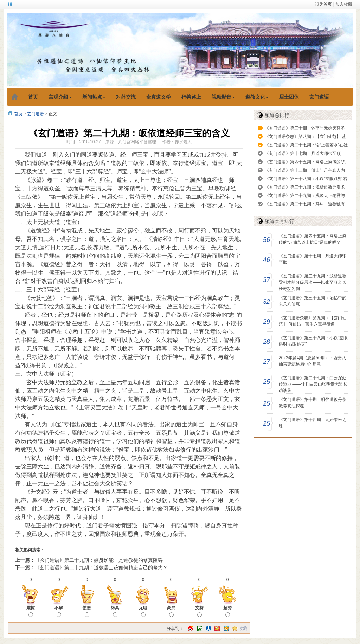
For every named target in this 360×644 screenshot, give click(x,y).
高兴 (171, 611)
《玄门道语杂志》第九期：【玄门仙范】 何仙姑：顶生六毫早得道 (313, 321)
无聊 (143, 611)
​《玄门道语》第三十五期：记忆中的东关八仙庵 (313, 301)
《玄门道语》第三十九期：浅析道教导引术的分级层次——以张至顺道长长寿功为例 (313, 282)
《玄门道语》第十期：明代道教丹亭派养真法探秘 (313, 403)
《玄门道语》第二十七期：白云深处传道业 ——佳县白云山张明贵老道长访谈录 (313, 384)
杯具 (115, 611)
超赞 (227, 611)
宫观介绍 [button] (60, 97)
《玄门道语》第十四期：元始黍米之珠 (313, 423)
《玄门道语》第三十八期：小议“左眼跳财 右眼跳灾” (313, 341)
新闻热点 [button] (94, 97)
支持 (199, 611)
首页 (18, 114)
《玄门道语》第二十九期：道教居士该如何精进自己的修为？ (101, 567)
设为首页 (323, 4)
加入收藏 (344, 4)
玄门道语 (36, 114)
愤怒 (87, 611)
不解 (59, 611)
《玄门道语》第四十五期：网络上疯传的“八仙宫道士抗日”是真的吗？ (313, 239)
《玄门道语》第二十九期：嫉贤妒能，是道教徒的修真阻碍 (99, 560)
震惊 (31, 611)
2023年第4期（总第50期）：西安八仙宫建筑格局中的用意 (312, 361)
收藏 (243, 629)
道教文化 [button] (257, 97)
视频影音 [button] (223, 97)
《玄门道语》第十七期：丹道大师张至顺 (303, 153)
